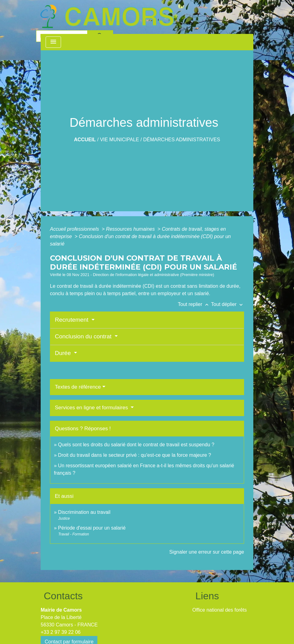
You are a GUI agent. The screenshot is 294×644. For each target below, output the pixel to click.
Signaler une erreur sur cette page (207, 552)
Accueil (85, 140)
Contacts (63, 596)
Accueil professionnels (75, 229)
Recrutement (72, 320)
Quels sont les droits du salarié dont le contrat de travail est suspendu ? (136, 445)
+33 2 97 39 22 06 (61, 632)
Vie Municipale (119, 140)
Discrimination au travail (84, 512)
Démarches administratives (182, 140)
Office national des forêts (220, 610)
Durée (64, 353)
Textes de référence (78, 387)
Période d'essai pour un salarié (92, 528)
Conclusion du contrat (84, 336)
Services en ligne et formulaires (92, 408)
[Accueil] (107, 16)
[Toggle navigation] (53, 42)
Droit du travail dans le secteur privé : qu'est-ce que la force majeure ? (135, 455)
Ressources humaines (131, 229)
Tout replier (194, 304)
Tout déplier (228, 304)
